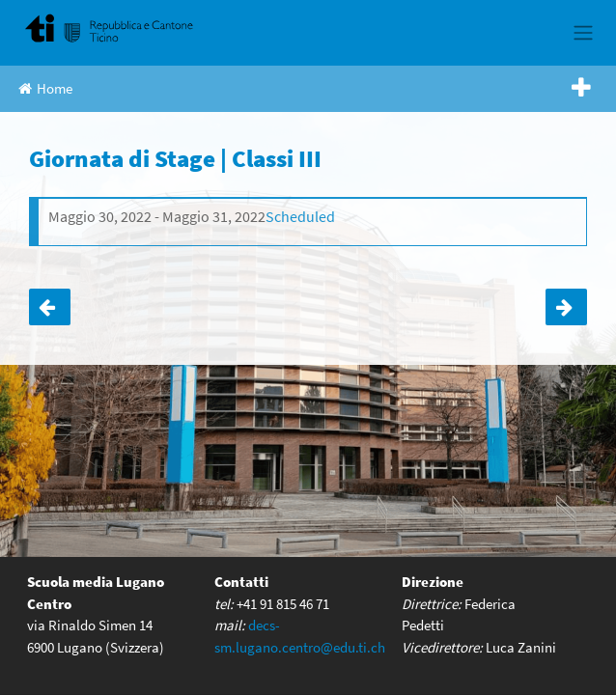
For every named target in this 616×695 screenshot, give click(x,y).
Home (45, 88)
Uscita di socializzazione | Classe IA (50, 307)
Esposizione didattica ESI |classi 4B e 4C (566, 307)
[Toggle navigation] (583, 33)
